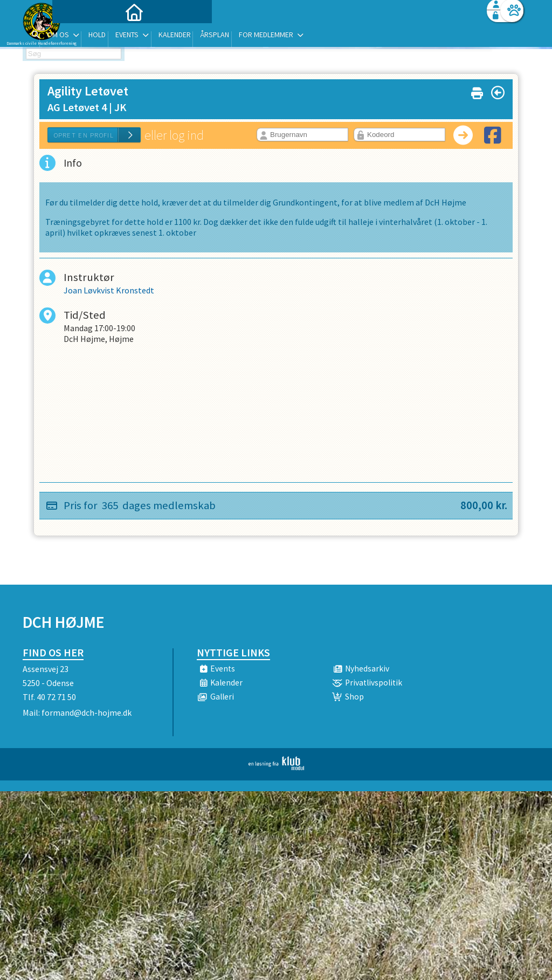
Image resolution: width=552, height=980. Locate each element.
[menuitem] (90, 36)
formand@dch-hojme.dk (87, 712)
